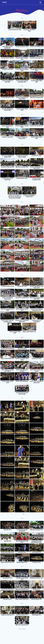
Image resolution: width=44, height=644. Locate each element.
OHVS (4, 2)
